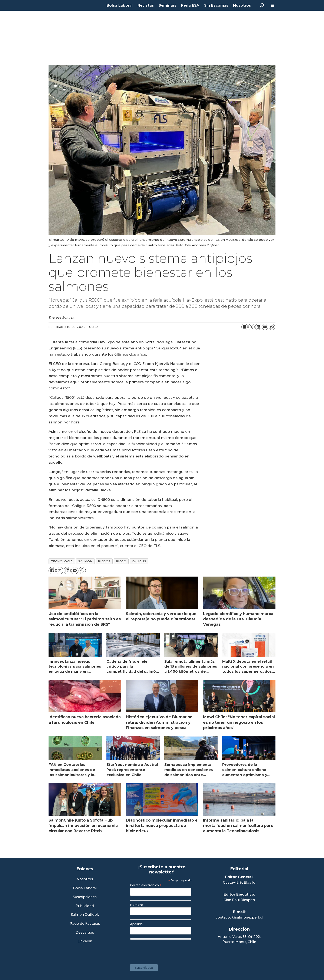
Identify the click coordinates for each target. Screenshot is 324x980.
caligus (139, 561)
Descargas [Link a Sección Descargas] (85, 933)
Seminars (168, 5)
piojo (121, 561)
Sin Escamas (216, 5)
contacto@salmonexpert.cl (239, 917)
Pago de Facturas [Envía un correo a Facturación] (85, 924)
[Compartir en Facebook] (245, 327)
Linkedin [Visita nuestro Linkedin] (85, 941)
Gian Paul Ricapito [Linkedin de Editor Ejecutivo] (239, 900)
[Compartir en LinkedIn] (258, 327)
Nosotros (242, 5)
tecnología (62, 561)
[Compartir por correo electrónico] (265, 327)
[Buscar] (262, 5)
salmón (85, 561)
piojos (104, 561)
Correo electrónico (146, 885)
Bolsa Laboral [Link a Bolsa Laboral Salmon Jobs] (85, 888)
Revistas (146, 5)
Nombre (136, 905)
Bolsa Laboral (120, 5)
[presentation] (162, 950)
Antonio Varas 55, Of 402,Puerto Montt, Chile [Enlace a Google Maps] (239, 939)
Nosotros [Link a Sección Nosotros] (85, 879)
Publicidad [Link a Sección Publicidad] (85, 906)
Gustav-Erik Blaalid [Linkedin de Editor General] (239, 882)
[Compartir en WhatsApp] (272, 327)
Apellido (136, 924)
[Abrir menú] (272, 5)
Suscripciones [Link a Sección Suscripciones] (85, 897)
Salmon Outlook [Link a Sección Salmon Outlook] (85, 915)
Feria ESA (190, 5)
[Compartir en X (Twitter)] (251, 327)
